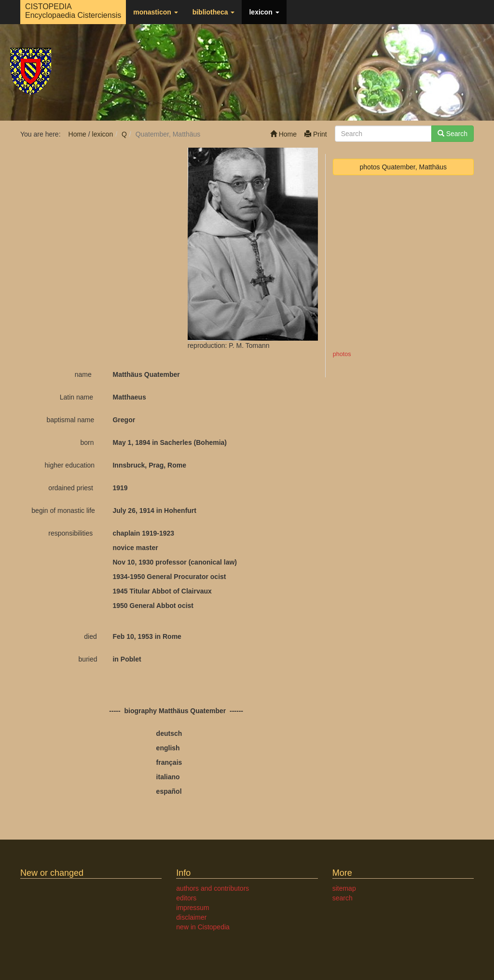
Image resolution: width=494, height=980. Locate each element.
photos (342, 354)
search (343, 898)
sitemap (344, 888)
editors (186, 898)
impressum (192, 908)
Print (316, 134)
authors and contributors (213, 888)
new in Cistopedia (203, 927)
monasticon (155, 12)
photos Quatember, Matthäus (404, 167)
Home (283, 134)
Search (453, 134)
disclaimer (191, 917)
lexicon (264, 12)
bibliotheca (214, 12)
